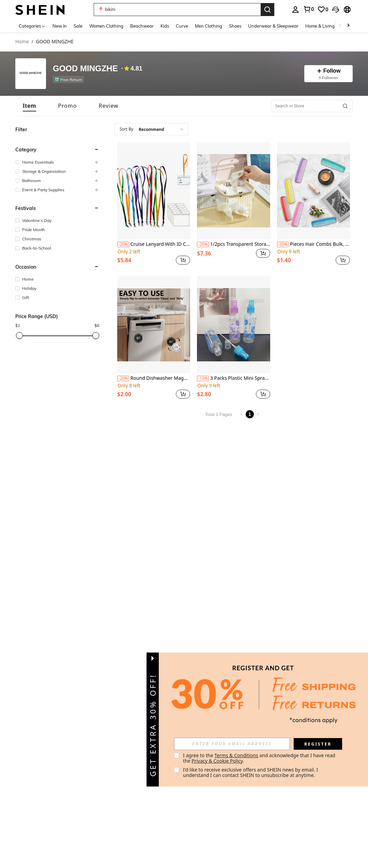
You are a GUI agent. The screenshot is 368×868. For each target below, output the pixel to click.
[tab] (29, 106)
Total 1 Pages (219, 414)
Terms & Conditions (236, 755)
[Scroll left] (340, 26)
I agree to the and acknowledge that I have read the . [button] (260, 758)
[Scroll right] (348, 26)
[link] (308, 9)
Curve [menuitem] (182, 26)
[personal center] (295, 10)
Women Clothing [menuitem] (106, 26)
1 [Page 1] (250, 414)
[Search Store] (345, 106)
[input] (232, 744)
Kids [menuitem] (165, 26)
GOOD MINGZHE (85, 69)
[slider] (19, 335)
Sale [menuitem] (78, 26)
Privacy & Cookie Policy (217, 761)
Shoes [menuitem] (235, 26)
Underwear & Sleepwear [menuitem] (273, 26)
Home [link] (22, 42)
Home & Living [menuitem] (320, 26)
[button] (177, 10)
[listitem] (70, 79)
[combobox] (151, 129)
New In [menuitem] (60, 26)
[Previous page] (242, 414)
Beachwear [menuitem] (142, 26)
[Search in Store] (312, 106)
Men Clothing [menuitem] (209, 26)
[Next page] (258, 414)
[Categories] (32, 26)
